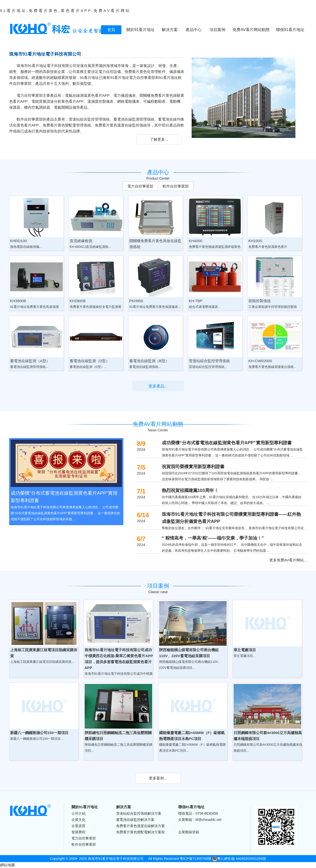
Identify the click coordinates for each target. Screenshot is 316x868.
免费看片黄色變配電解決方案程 (140, 832)
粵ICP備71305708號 (196, 859)
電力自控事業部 (140, 186)
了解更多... (159, 139)
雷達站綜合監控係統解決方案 (139, 813)
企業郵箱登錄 (189, 832)
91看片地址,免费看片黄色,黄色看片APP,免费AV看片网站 (65, 11)
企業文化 (78, 820)
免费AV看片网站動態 (251, 30)
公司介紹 (78, 813)
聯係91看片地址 (290, 30)
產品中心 (194, 30)
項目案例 (217, 30)
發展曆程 (78, 832)
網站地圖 (7, 865)
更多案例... (158, 778)
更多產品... (158, 386)
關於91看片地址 (140, 30)
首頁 (111, 30)
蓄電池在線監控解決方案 (135, 820)
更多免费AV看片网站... (288, 560)
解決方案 (170, 30)
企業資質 (78, 826)
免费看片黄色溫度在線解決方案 (140, 826)
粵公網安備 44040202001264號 (239, 859)
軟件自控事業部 (176, 186)
